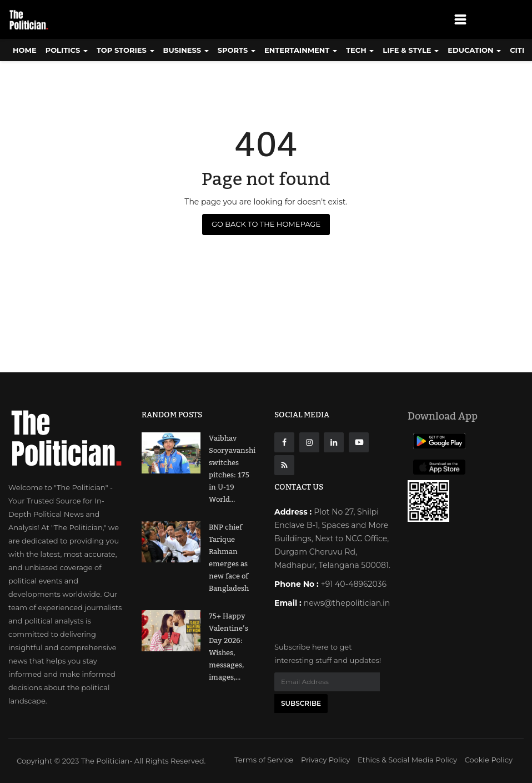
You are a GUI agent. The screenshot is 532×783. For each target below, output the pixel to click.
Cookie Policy (489, 760)
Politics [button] (67, 50)
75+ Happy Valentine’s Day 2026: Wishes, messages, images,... (229, 647)
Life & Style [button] (411, 50)
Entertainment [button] (301, 50)
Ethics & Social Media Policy (407, 760)
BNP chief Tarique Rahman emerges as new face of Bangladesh (229, 558)
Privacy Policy (325, 760)
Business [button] (186, 50)
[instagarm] (309, 442)
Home (25, 50)
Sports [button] (237, 50)
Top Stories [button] (126, 50)
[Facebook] (284, 442)
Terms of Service (264, 760)
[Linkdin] (334, 442)
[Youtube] (359, 442)
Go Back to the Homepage (266, 224)
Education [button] (474, 50)
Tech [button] (360, 50)
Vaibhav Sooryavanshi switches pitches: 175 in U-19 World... (232, 469)
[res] (284, 465)
